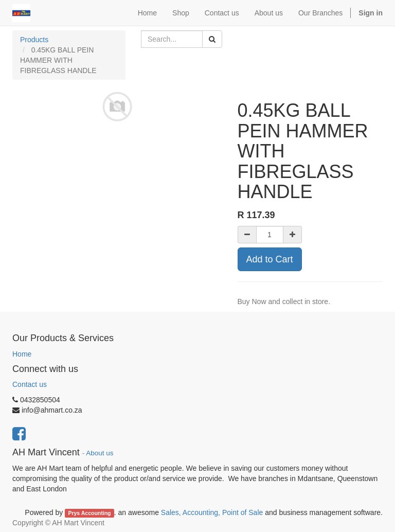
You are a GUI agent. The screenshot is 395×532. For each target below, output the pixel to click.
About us (100, 453)
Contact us (30, 384)
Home (22, 354)
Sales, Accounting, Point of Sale (212, 512)
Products (34, 40)
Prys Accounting (89, 513)
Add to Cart (270, 259)
